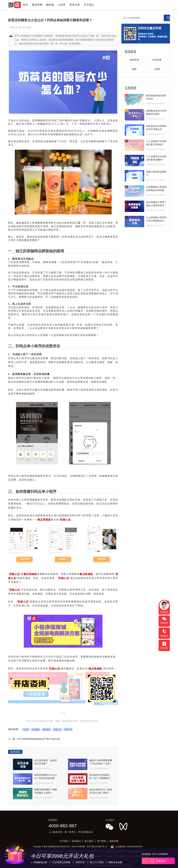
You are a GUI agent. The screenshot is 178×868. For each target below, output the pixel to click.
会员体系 (36, 730)
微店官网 (37, 5)
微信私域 (134, 60)
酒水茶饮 (46, 730)
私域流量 (157, 60)
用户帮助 (101, 841)
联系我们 (77, 841)
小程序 (62, 5)
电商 (134, 69)
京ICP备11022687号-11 (97, 847)
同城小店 (57, 730)
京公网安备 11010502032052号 (129, 847)
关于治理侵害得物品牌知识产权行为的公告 (39, 739)
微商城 (50, 5)
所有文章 (75, 5)
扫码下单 (68, 730)
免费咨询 (158, 861)
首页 (25, 5)
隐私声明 (114, 841)
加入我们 (89, 841)
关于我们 (89, 5)
